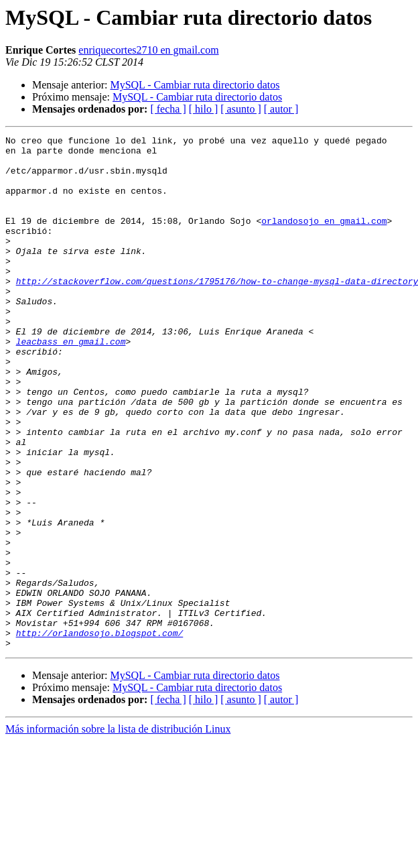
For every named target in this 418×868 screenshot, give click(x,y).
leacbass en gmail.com (71, 383)
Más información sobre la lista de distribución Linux (118, 831)
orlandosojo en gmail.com (324, 239)
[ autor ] (281, 109)
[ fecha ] (168, 109)
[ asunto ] (240, 109)
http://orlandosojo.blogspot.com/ (100, 733)
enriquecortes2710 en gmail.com (148, 50)
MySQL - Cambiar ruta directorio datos (195, 85)
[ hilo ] (204, 109)
